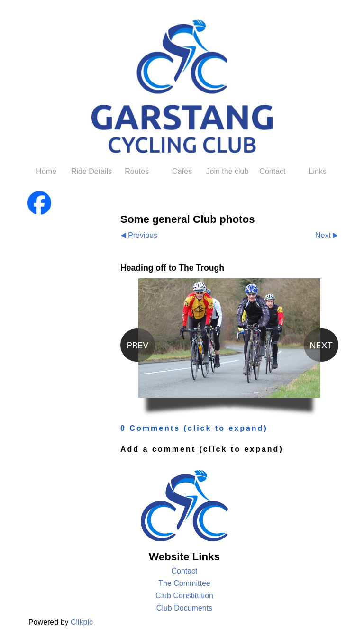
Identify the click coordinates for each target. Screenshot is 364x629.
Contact (272, 171)
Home (46, 171)
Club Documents (184, 608)
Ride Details (91, 171)
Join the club (227, 171)
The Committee (184, 583)
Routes (137, 171)
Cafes (182, 171)
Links (318, 171)
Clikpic (82, 622)
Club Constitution (184, 596)
